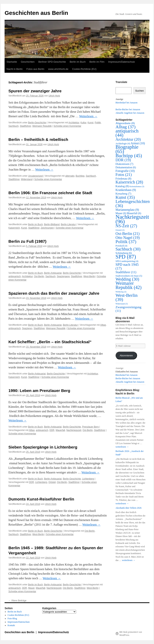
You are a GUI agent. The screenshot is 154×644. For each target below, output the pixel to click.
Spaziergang (63, 276)
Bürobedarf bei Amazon (126, 103)
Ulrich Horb (54, 96)
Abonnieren (126, 356)
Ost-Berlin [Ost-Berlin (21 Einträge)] (128, 234)
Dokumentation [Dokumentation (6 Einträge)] (126, 167)
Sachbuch (13, 126)
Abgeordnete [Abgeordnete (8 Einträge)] (125, 123)
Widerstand (27, 179)
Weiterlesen (88, 116)
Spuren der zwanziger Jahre (35, 91)
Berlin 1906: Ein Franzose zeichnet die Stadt (50, 193)
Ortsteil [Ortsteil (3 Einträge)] (120, 230)
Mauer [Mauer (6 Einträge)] (121, 213)
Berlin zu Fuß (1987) (27, 241)
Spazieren (27, 328)
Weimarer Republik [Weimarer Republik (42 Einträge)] (129, 285)
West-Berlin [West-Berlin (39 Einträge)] (127, 297)
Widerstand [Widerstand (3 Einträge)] (122, 304)
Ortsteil (52, 482)
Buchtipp (80, 176)
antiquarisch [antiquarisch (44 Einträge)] (127, 133)
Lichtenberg (88, 479)
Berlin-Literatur (68, 224)
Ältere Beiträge (17, 601)
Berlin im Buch (78, 62)
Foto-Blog (12, 618)
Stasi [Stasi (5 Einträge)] (138, 276)
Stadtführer (25, 126)
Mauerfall (60, 430)
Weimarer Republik (42, 126)
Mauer (31, 588)
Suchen (139, 91)
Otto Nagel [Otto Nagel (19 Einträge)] (128, 238)
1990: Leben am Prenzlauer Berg (39, 391)
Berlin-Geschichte (37, 123)
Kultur (83, 123)
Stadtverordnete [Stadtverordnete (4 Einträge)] (124, 276)
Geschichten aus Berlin (36, 13)
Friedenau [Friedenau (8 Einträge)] (123, 178)
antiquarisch (15, 276)
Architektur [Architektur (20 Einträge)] (128, 139)
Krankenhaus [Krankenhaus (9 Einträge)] (126, 190)
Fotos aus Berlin (35, 69)
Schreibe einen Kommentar (67, 126)
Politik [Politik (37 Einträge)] (126, 242)
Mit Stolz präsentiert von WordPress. (131, 634)
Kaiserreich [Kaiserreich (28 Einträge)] (129, 182)
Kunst (91, 123)
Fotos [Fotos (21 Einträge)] (124, 175)
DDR (52, 430)
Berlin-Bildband (52, 224)
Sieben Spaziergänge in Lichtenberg (43, 447)
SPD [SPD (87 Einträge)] (126, 257)
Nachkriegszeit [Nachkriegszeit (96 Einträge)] (132, 219)
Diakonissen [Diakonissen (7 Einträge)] (124, 164)
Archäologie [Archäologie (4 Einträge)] (123, 144)
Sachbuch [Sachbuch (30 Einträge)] (128, 249)
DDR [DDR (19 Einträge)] (123, 160)
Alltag (103, 325)
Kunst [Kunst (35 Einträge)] (125, 197)
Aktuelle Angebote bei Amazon (130, 113)
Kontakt (11, 625)
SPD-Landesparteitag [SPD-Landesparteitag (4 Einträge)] (127, 261)
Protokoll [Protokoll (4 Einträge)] (121, 246)
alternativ (70, 176)
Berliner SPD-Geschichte (52, 62)
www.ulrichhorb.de (58, 69)
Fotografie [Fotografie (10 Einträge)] (125, 171)
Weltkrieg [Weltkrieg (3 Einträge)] (121, 292)
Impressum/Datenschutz (122, 62)
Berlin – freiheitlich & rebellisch (38, 139)
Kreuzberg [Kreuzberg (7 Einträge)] (123, 194)
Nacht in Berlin (15, 69)
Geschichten (28, 62)
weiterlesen (122, 447)
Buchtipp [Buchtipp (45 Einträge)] (129, 156)
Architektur (74, 123)
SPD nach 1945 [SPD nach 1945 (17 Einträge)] (127, 266)
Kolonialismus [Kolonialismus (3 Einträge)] (137, 186)
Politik (98, 123)
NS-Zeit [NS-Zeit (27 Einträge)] (126, 226)
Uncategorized (35, 176)
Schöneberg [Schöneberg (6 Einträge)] (124, 253)
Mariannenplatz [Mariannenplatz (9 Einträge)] (127, 210)
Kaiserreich (14, 228)
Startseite (12, 62)
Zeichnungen (47, 228)
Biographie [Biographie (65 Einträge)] (127, 149)
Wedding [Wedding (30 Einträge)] (127, 279)
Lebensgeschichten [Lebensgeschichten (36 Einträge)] (133, 203)
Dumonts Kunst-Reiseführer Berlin (41, 499)
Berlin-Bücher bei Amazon (128, 109)
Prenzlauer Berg (91, 427)
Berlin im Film (97, 62)
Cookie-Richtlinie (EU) (84, 69)
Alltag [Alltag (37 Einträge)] (126, 127)
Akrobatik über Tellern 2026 (129, 508)
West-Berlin (89, 276)
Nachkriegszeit (74, 430)
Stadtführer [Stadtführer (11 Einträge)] (126, 272)
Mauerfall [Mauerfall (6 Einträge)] (134, 213)
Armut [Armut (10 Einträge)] (138, 143)
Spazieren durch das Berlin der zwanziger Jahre (54, 293)
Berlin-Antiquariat (53, 273)
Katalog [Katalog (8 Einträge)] (122, 186)
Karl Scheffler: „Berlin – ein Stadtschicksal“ (50, 342)
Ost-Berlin (39, 276)
